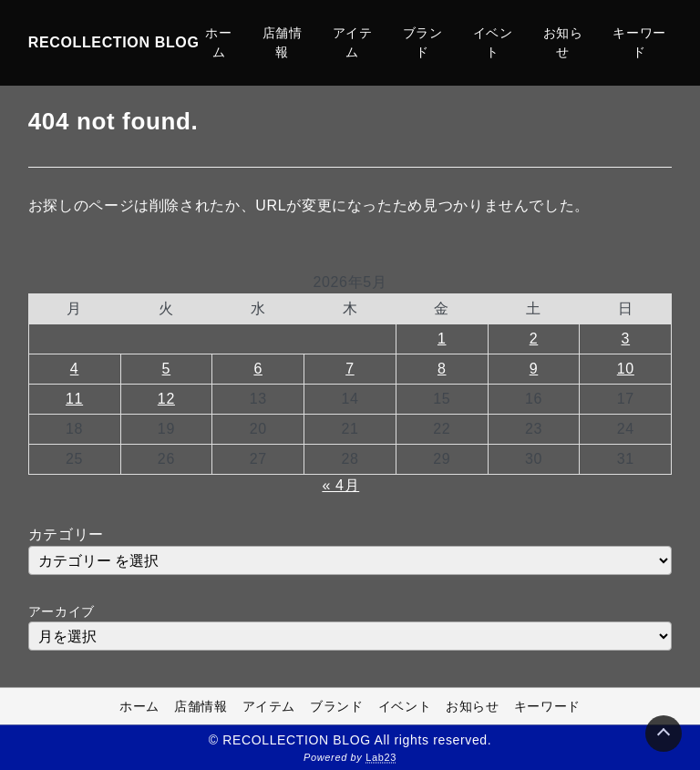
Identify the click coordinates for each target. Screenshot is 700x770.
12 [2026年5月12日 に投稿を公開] (166, 399)
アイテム (353, 42)
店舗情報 (283, 42)
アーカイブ (62, 611)
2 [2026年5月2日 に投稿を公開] (534, 339)
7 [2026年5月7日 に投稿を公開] (350, 369)
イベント (493, 42)
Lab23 (381, 757)
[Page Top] (664, 734)
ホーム (218, 42)
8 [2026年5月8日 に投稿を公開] (442, 369)
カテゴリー (66, 534)
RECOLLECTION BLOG (114, 42)
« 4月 (340, 485)
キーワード (639, 42)
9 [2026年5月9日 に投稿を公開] (534, 369)
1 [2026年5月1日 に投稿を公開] (442, 339)
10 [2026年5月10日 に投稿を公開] (626, 369)
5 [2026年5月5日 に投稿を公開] (167, 369)
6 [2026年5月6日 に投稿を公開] (258, 369)
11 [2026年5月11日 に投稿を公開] (74, 399)
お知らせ (563, 42)
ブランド (423, 42)
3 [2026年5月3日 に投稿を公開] (626, 339)
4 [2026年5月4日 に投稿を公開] (75, 369)
